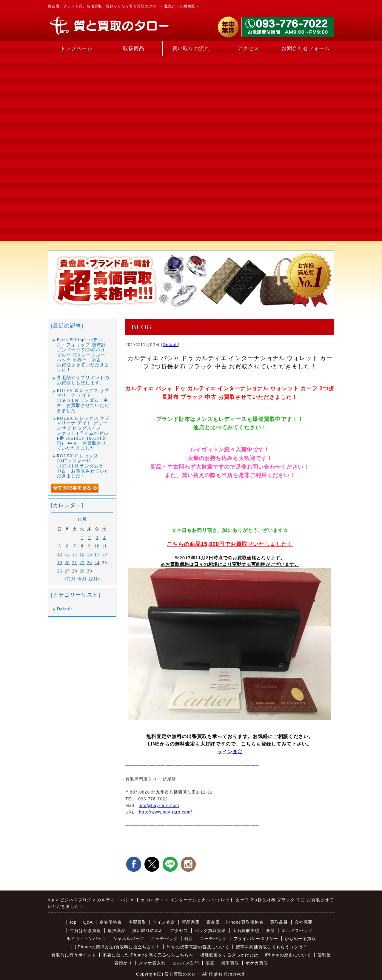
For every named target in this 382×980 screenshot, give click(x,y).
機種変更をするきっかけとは (229, 955)
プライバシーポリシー (256, 939)
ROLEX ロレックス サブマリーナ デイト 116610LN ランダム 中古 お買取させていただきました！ (83, 401)
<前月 (70, 579)
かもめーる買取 (300, 939)
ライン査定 (230, 752)
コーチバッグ (213, 939)
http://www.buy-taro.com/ (166, 812)
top (73, 922)
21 (75, 563)
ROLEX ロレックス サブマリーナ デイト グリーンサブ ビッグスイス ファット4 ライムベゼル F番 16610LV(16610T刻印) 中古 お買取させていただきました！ (83, 433)
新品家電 (191, 922)
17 (97, 554)
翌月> (94, 579)
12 (60, 554)
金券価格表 (111, 922)
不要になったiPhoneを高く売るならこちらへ (148, 955)
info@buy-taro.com (159, 805)
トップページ (76, 48)
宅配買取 (137, 922)
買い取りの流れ (191, 48)
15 (82, 554)
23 (90, 563)
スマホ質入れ (152, 963)
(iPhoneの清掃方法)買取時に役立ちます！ (118, 947)
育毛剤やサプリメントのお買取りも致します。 (83, 380)
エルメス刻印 (186, 963)
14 (75, 554)
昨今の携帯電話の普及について (198, 947)
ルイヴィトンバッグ (86, 939)
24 (97, 563)
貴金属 (213, 922)
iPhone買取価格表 (245, 922)
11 (104, 546)
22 (82, 563)
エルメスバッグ (297, 930)
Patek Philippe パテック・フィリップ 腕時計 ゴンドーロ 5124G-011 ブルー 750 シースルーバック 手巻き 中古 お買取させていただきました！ (83, 355)
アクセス (248, 48)
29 (82, 571)
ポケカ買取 (257, 963)
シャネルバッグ (129, 939)
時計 (189, 939)
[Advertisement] (76, 149)
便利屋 (324, 955)
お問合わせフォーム (306, 48)
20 (67, 563)
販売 (210, 963)
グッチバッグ (164, 939)
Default (170, 345)
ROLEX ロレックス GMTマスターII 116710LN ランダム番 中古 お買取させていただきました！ (83, 466)
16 (90, 554)
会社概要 (304, 922)
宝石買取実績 (246, 930)
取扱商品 (134, 48)
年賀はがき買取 (86, 930)
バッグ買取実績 (210, 930)
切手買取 (230, 963)
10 (97, 546)
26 (60, 571)
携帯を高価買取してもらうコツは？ (272, 947)
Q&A (88, 922)
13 (67, 554)
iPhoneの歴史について (288, 955)
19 (60, 563)
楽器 (270, 930)
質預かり (123, 963)
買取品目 (279, 922)
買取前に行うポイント (74, 955)
